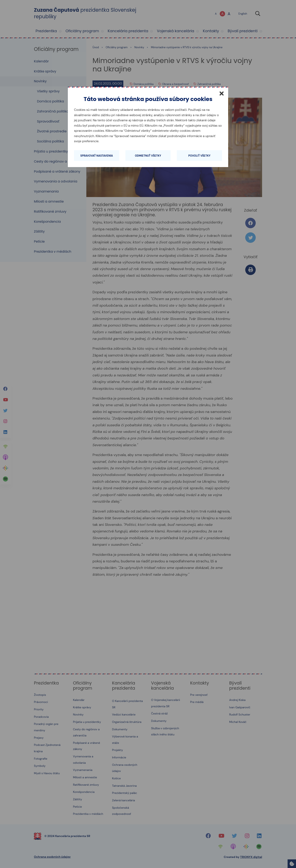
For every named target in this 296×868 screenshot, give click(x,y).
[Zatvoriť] (222, 93)
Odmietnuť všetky (148, 156)
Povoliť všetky (199, 156)
